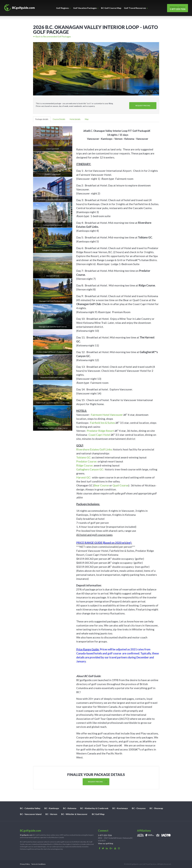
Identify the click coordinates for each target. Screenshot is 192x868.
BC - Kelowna (70, 808)
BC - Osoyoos (139, 808)
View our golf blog (106, 843)
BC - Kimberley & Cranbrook (94, 808)
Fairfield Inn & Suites (102, 423)
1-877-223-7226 (178, 8)
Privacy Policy (25, 864)
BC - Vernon (51, 814)
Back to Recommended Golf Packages (52, 36)
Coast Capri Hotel (99, 435)
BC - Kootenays (120, 808)
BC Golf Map (98, 814)
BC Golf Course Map (111, 8)
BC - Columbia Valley (30, 808)
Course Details (59, 119)
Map (87, 119)
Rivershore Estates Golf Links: (94, 449)
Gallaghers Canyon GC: (90, 469)
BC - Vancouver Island (31, 814)
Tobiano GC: (84, 457)
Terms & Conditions (38, 864)
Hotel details (75, 119)
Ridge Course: (85, 465)
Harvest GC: (84, 477)
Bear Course (101, 485)
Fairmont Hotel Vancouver (107, 415)
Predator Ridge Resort (100, 431)
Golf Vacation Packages (86, 8)
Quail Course (120, 485)
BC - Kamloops (52, 808)
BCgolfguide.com (26, 835)
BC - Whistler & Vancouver (74, 814)
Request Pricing (143, 106)
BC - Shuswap (156, 808)
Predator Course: (87, 461)
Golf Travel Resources (136, 8)
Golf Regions (63, 8)
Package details (42, 119)
